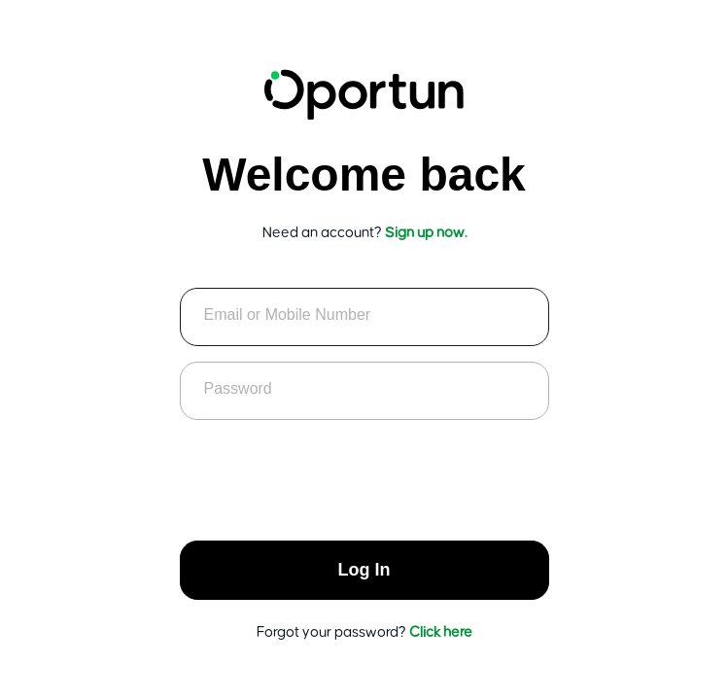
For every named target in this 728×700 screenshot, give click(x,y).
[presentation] (364, 473)
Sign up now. (426, 233)
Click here (441, 632)
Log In (364, 570)
